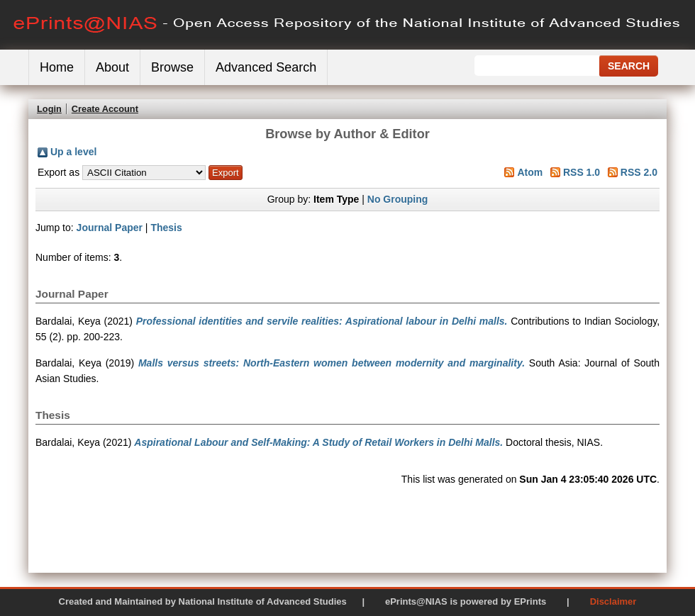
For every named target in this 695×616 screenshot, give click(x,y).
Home (57, 67)
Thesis (166, 228)
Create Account (105, 109)
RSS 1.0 (582, 172)
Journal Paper (110, 228)
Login (49, 109)
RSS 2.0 (639, 172)
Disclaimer (613, 601)
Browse (172, 67)
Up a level (73, 152)
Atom (530, 172)
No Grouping (398, 199)
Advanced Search (266, 67)
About (112, 67)
